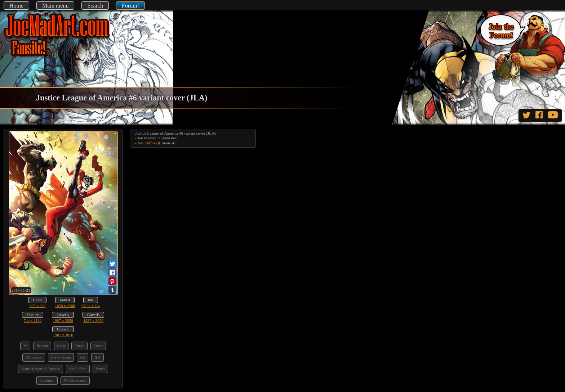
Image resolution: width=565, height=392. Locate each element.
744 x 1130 (33, 320)
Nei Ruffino (147, 143)
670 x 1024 (90, 306)
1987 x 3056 (63, 320)
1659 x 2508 (65, 306)
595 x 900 (38, 306)
